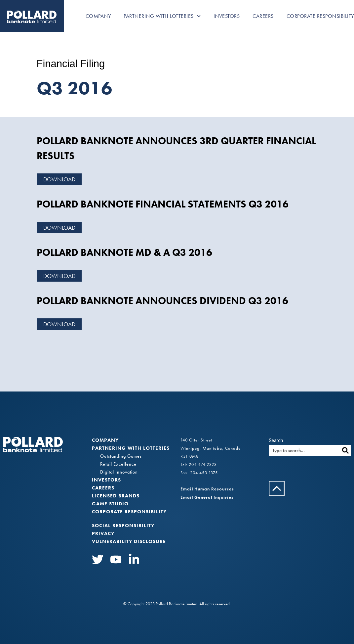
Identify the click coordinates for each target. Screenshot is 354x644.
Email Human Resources (207, 489)
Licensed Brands (116, 496)
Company (98, 16)
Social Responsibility (123, 526)
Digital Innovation (119, 472)
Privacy (103, 533)
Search (276, 440)
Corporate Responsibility (320, 16)
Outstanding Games (121, 456)
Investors (227, 16)
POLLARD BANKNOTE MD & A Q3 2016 (124, 253)
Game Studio (110, 504)
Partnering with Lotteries (162, 16)
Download (59, 179)
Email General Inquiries (207, 497)
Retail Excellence (118, 464)
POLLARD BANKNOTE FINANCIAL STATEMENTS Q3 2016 (163, 204)
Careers (263, 16)
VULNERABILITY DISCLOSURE (129, 541)
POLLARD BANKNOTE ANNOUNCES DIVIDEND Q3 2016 (162, 301)
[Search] (345, 450)
